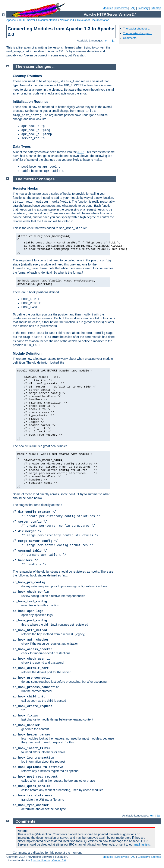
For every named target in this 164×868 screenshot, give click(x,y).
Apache (11, 20)
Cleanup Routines (27, 76)
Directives (121, 8)
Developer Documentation (93, 20)
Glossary (143, 8)
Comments (130, 38)
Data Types (22, 147)
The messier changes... (137, 33)
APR (81, 152)
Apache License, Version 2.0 (48, 860)
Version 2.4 (67, 20)
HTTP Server (27, 20)
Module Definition (27, 353)
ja (113, 41)
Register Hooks (25, 188)
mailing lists (142, 844)
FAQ (133, 8)
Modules (108, 8)
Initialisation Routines (31, 102)
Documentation (48, 20)
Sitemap (156, 8)
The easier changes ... (137, 29)
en (107, 41)
